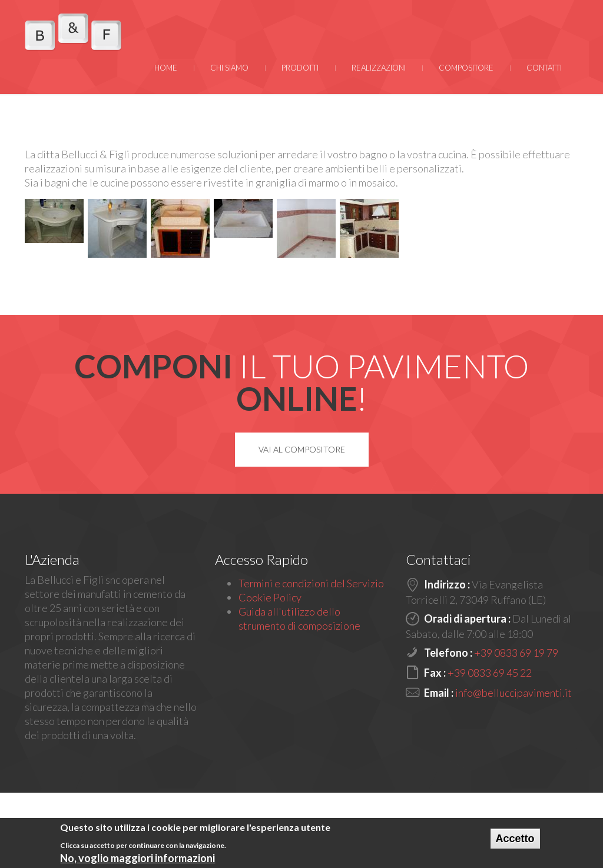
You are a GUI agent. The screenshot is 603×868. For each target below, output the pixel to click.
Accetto (515, 840)
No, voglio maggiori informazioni (138, 860)
